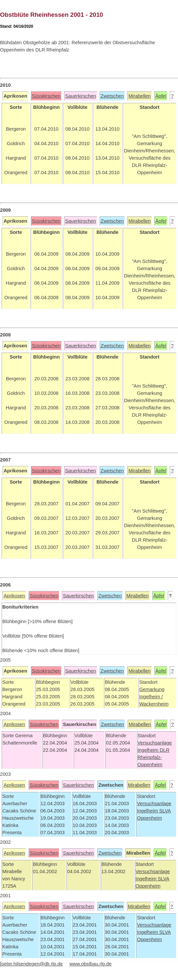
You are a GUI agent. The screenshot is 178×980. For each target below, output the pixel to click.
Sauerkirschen (81, 96)
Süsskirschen (46, 96)
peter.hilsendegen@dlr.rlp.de (32, 964)
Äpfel (161, 96)
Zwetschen (112, 96)
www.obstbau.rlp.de (90, 964)
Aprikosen (14, 596)
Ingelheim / (151, 697)
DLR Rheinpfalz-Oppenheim (153, 757)
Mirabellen (140, 96)
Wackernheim (154, 704)
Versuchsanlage (155, 743)
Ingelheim (149, 750)
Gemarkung (152, 689)
